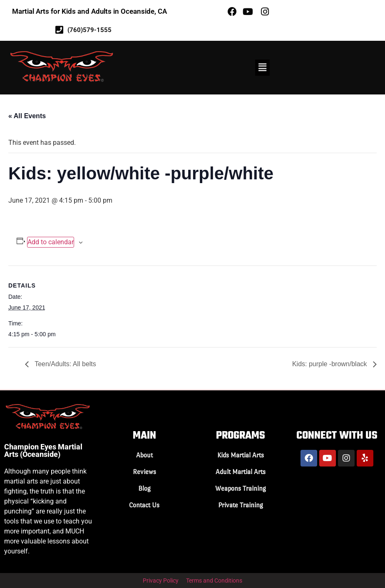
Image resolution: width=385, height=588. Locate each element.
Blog (144, 488)
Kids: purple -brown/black (330, 364)
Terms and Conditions (214, 581)
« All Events (27, 116)
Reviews (144, 472)
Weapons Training (241, 488)
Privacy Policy (161, 581)
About (144, 455)
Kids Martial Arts (241, 455)
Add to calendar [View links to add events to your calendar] (51, 242)
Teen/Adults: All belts (65, 364)
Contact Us (144, 505)
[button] (262, 67)
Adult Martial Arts (241, 472)
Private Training (241, 505)
